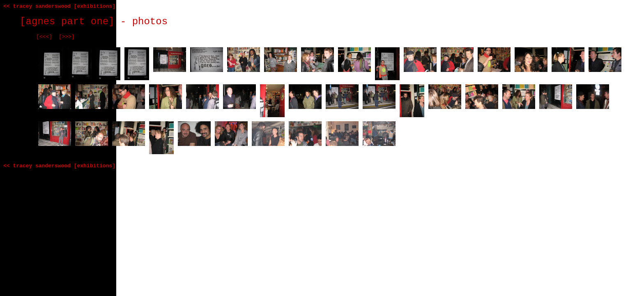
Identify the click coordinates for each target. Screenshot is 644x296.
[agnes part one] (67, 22)
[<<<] (44, 37)
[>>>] (67, 37)
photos (150, 22)
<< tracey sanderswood (37, 6)
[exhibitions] (95, 6)
